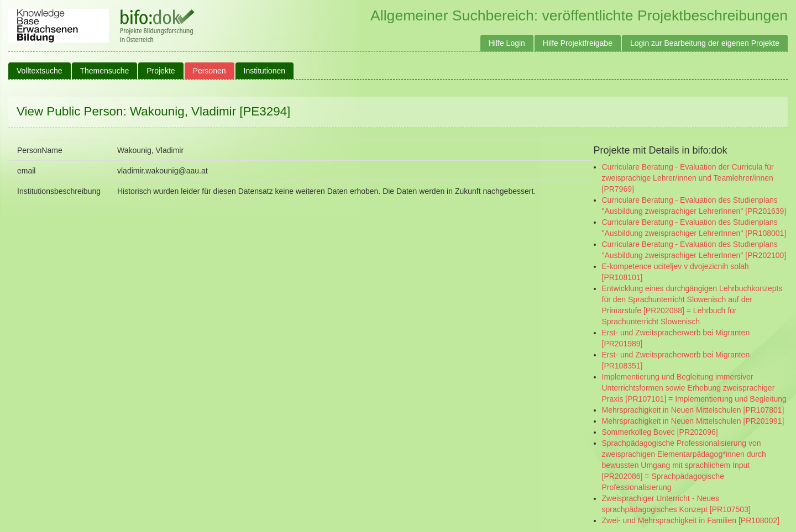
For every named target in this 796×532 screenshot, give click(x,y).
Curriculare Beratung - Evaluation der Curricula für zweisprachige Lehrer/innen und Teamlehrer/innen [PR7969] (688, 178)
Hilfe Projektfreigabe (578, 43)
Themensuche (105, 71)
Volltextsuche (40, 71)
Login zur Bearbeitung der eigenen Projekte (705, 43)
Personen (210, 71)
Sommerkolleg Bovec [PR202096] (660, 432)
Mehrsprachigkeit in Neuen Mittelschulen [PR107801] (693, 410)
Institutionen (265, 71)
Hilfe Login (507, 43)
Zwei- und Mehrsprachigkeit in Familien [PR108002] (691, 520)
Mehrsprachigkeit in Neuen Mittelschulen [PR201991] (693, 421)
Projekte (161, 71)
